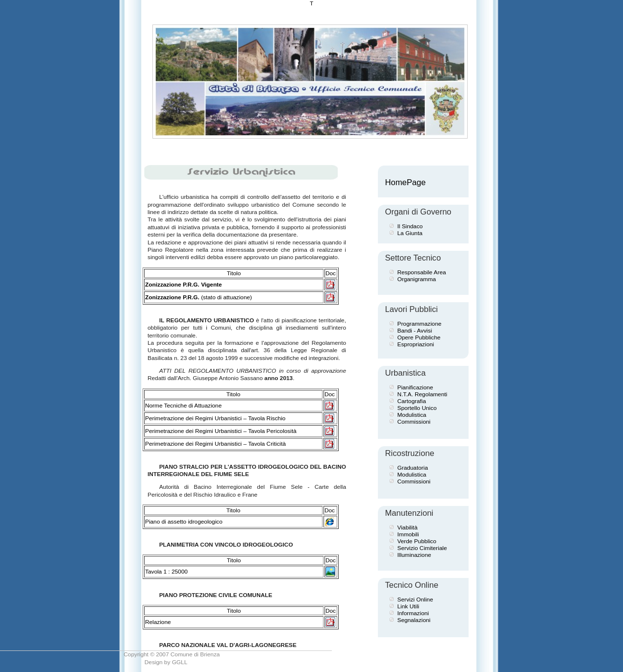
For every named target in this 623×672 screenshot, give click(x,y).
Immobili (408, 534)
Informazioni (413, 613)
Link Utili (409, 606)
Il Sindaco (410, 226)
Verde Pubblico (417, 541)
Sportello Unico (417, 408)
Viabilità (408, 528)
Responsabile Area (422, 272)
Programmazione (420, 324)
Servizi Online (415, 600)
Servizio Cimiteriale (422, 548)
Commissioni (414, 422)
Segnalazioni (414, 620)
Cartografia (412, 401)
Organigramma (417, 279)
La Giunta (410, 233)
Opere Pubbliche (419, 337)
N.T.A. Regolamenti (423, 394)
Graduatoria (413, 468)
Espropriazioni (416, 344)
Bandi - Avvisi (415, 331)
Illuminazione (414, 555)
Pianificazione (415, 387)
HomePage (406, 182)
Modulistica (412, 415)
